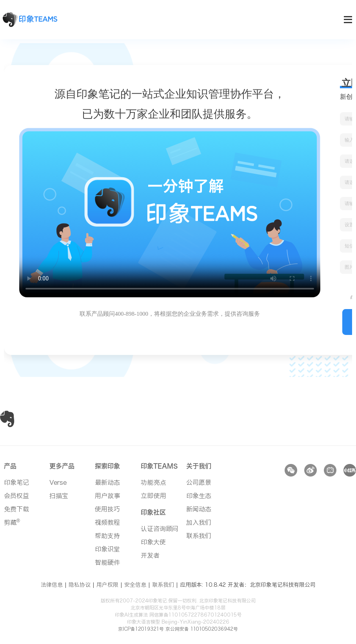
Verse (58, 482)
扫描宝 (59, 496)
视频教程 (107, 522)
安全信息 (135, 585)
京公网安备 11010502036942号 (203, 629)
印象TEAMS (159, 466)
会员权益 (16, 496)
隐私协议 (80, 585)
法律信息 (52, 585)
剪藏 (12, 522)
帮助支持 (107, 536)
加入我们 (199, 522)
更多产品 (62, 466)
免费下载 (16, 509)
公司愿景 (199, 482)
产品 (10, 466)
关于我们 (199, 466)
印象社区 (153, 512)
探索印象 (107, 466)
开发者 (150, 555)
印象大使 (153, 542)
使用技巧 (107, 509)
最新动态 (107, 482)
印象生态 (199, 496)
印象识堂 (107, 549)
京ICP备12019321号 (139, 629)
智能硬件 (107, 562)
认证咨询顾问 (160, 529)
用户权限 (107, 585)
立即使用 (154, 496)
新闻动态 (199, 509)
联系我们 (199, 536)
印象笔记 (16, 482)
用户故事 (107, 496)
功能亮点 (154, 482)
